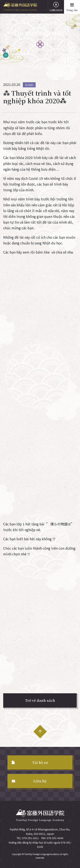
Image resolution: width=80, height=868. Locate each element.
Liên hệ (40, 781)
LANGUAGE (56, 7)
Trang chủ (72, 7)
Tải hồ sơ (40, 762)
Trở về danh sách (40, 700)
